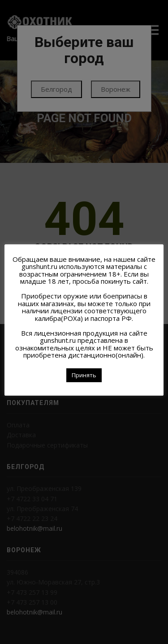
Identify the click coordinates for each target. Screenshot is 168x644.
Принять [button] (84, 375)
